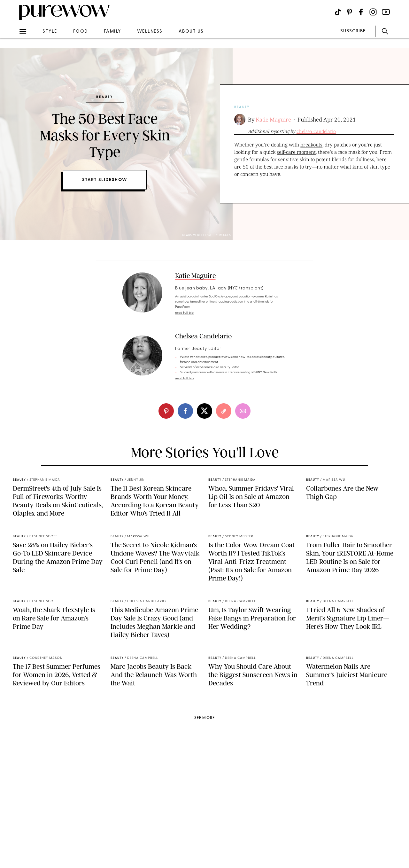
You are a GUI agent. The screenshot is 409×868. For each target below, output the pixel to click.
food (81, 32)
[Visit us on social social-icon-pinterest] (349, 12)
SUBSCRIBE (353, 31)
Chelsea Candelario (203, 336)
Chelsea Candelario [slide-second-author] (316, 131)
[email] (243, 411)
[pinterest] (166, 411)
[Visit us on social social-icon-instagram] (373, 12)
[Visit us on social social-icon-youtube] (386, 12)
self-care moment (296, 152)
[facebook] (185, 411)
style (50, 32)
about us (191, 32)
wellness (150, 32)
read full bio (185, 313)
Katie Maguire (273, 119)
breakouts (311, 145)
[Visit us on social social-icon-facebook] (361, 12)
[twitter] (204, 411)
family (112, 32)
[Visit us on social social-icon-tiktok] (338, 12)
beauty (242, 107)
